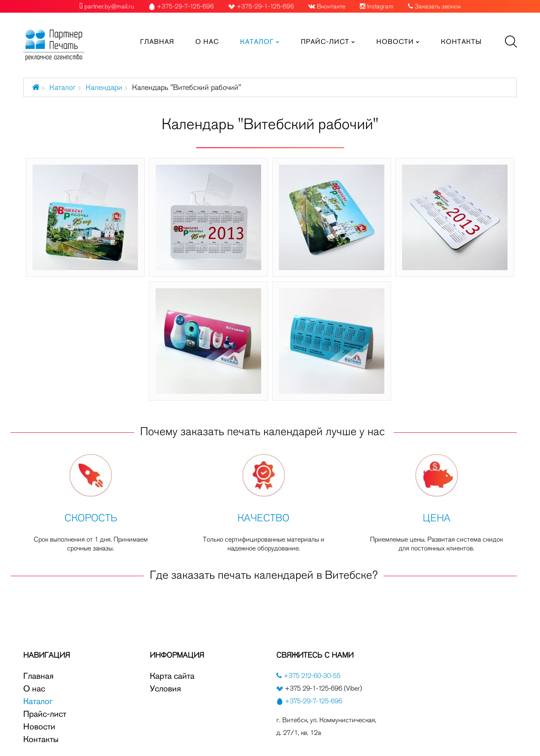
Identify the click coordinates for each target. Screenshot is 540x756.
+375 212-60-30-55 (311, 676)
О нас (34, 688)
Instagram (380, 6)
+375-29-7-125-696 (313, 701)
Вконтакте (331, 6)
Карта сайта (172, 676)
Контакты (41, 739)
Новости (39, 726)
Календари (104, 87)
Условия (165, 688)
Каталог (63, 87)
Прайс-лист (45, 714)
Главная (38, 676)
